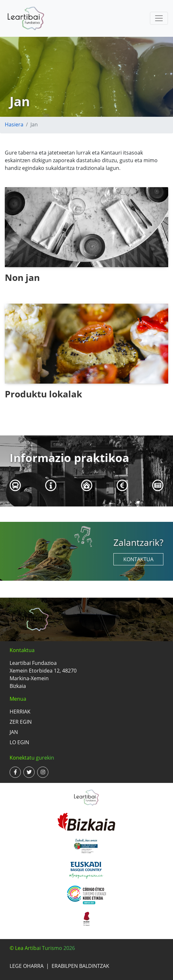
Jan (14, 732)
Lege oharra (27, 966)
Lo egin (19, 742)
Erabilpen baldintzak (80, 966)
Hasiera (14, 124)
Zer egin (21, 722)
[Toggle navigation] (159, 18)
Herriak (20, 712)
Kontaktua (138, 559)
